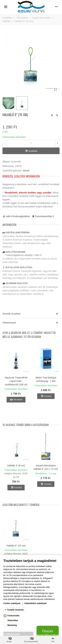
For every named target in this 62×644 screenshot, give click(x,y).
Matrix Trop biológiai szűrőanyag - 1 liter (46, 379)
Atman (26, 171)
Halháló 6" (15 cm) (16, 546)
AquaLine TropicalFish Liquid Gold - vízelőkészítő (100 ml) (16, 381)
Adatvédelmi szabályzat (35, 603)
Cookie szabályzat (12, 603)
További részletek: (16, 610)
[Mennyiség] (31, 143)
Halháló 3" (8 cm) (16, 465)
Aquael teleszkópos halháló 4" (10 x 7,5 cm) (46, 467)
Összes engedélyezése (48, 633)
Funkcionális (13, 616)
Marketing (12, 625)
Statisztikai (13, 620)
